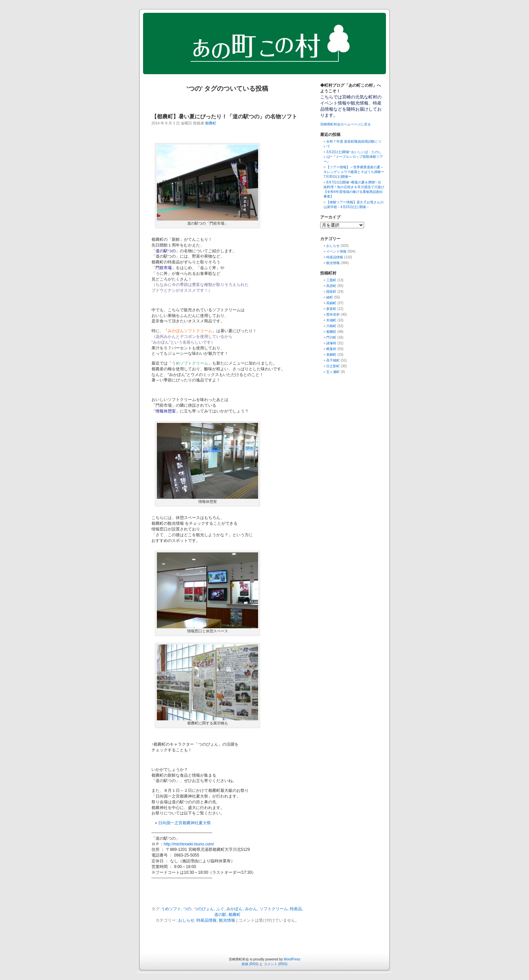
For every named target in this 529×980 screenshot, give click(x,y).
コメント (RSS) (276, 964)
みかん (251, 909)
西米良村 (333, 314)
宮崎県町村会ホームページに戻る (345, 124)
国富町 (331, 292)
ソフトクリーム (274, 909)
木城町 (331, 320)
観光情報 (227, 920)
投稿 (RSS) (250, 964)
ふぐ (220, 909)
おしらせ (186, 920)
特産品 (296, 909)
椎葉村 (331, 349)
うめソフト (171, 909)
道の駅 (220, 915)
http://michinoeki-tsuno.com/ (189, 844)
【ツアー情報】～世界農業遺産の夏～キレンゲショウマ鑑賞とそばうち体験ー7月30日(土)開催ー (354, 172)
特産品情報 (206, 920)
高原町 (331, 286)
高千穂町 (333, 360)
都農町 (211, 123)
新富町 (331, 309)
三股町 (331, 280)
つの (187, 909)
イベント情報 (336, 251)
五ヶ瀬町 (333, 372)
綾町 (330, 297)
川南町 (331, 326)
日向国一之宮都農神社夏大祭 (185, 823)
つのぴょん (204, 909)
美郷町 (331, 355)
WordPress (292, 959)
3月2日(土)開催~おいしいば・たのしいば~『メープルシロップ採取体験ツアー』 (353, 157)
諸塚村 (331, 343)
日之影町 (333, 366)
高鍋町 (331, 303)
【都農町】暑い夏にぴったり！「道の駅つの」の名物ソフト (224, 117)
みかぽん (234, 909)
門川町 (331, 337)
